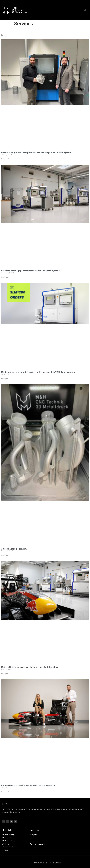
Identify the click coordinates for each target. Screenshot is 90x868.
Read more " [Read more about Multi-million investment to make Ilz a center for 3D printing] (5, 674)
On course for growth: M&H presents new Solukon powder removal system (36, 152)
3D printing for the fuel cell (14, 549)
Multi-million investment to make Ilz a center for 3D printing (30, 667)
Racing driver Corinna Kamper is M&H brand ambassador (28, 785)
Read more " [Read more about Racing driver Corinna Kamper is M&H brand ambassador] (5, 792)
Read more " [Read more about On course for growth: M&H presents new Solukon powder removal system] (5, 159)
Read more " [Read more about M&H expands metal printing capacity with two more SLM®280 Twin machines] (5, 379)
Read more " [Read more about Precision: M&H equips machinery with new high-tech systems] (5, 277)
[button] (73, 10)
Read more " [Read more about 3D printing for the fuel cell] (5, 555)
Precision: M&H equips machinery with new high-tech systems (30, 271)
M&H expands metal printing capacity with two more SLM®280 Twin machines (38, 372)
